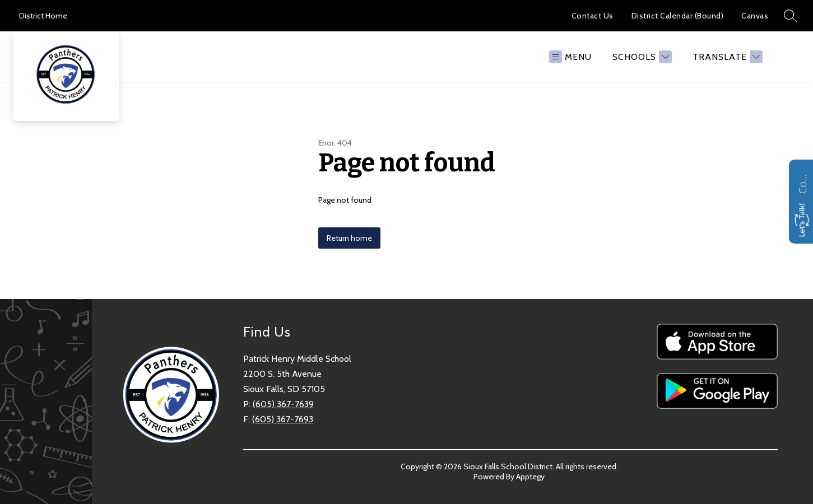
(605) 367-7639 (283, 404)
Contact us (802, 183)
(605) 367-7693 (283, 419)
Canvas (755, 16)
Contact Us (593, 16)
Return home (349, 238)
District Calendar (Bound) (678, 16)
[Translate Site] (726, 57)
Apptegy (530, 477)
